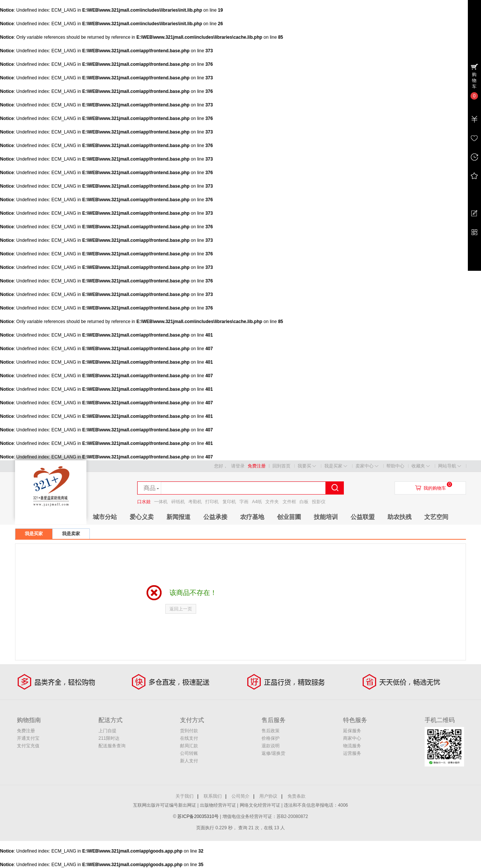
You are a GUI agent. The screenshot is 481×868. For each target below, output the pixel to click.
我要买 (307, 466)
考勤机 (195, 502)
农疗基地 (252, 517)
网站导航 (450, 466)
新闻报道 (178, 517)
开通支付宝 (28, 738)
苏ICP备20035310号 (199, 816)
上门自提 (107, 731)
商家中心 (352, 738)
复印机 (229, 502)
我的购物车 (435, 488)
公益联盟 (363, 517)
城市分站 (105, 517)
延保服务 (352, 731)
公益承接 (215, 517)
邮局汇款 (189, 746)
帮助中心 (395, 466)
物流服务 (352, 746)
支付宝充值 (28, 746)
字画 (244, 502)
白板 (304, 502)
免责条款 (296, 796)
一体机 (161, 502)
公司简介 (240, 796)
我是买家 (336, 466)
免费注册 (257, 466)
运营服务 (352, 753)
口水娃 (144, 502)
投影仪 (319, 502)
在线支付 (189, 738)
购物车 (474, 80)
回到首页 (281, 466)
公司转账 (189, 753)
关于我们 (185, 796)
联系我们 (213, 796)
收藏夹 (421, 466)
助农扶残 (399, 517)
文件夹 (272, 502)
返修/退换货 (273, 753)
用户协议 (268, 796)
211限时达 (109, 738)
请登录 (238, 466)
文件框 (289, 502)
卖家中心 (367, 466)
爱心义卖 (142, 517)
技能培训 (326, 517)
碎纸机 (178, 502)
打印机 (212, 502)
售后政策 (271, 731)
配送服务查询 (112, 746)
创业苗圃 (289, 517)
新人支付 (189, 761)
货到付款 (189, 731)
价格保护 (271, 738)
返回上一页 (181, 609)
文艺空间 (436, 517)
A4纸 (257, 502)
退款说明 (271, 746)
